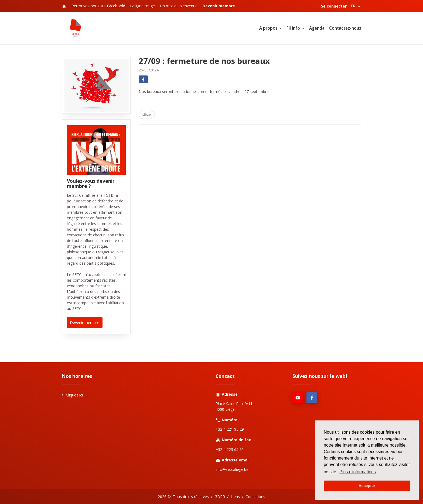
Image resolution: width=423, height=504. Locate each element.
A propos (268, 28)
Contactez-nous (345, 28)
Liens (235, 497)
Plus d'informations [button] (358, 472)
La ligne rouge (142, 6)
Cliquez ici (74, 395)
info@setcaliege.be (232, 469)
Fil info (293, 28)
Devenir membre (85, 322)
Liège (147, 114)
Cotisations (255, 497)
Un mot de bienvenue (179, 6)
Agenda (317, 28)
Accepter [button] (367, 486)
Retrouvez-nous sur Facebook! (98, 6)
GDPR (220, 497)
